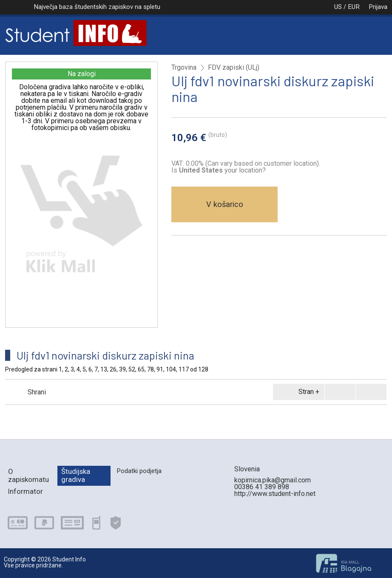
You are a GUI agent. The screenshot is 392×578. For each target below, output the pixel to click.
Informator (26, 491)
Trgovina (184, 68)
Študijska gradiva (76, 475)
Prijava (378, 7)
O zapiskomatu (28, 475)
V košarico (225, 204)
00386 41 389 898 (262, 487)
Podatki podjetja (139, 471)
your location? (222, 170)
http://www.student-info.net (275, 494)
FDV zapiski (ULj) (234, 68)
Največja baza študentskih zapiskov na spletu (97, 7)
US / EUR (338, 7)
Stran (297, 392)
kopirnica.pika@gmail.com (273, 480)
